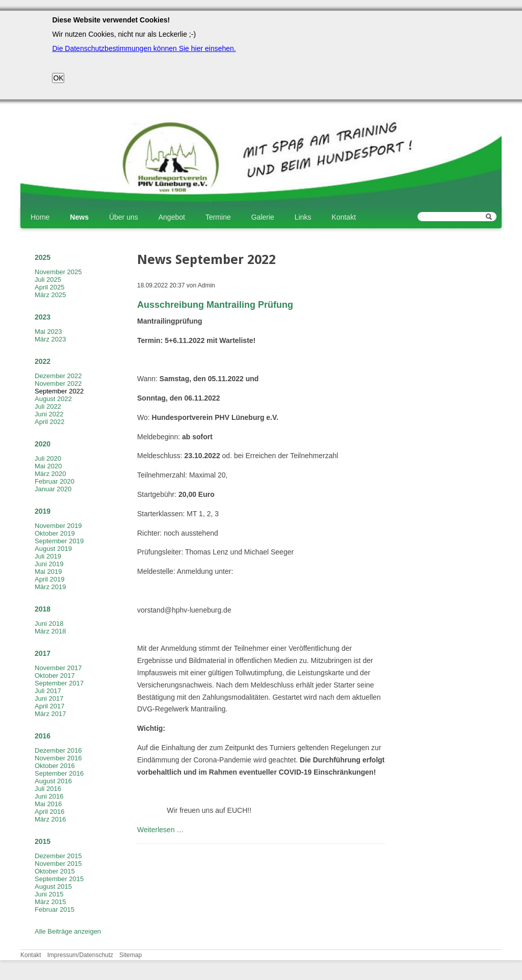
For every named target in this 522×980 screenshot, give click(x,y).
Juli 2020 (48, 458)
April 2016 (50, 812)
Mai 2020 (48, 466)
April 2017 (50, 706)
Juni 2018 (49, 624)
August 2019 (53, 549)
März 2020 (50, 474)
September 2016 (59, 773)
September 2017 (59, 683)
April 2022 (50, 422)
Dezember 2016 (58, 750)
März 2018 (50, 631)
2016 (43, 736)
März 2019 (50, 587)
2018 (43, 609)
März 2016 (50, 819)
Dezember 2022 (58, 376)
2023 (43, 317)
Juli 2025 (48, 280)
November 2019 (58, 526)
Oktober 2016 (55, 766)
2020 (43, 444)
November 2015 (58, 864)
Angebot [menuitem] (172, 217)
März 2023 (50, 339)
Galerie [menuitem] (263, 217)
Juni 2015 (49, 894)
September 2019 (59, 541)
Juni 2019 (49, 564)
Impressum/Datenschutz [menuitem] (80, 955)
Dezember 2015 (58, 856)
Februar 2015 (55, 909)
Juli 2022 (48, 406)
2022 (43, 361)
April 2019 (50, 579)
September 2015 (59, 879)
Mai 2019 (48, 572)
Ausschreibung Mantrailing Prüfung (215, 305)
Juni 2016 (49, 796)
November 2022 (58, 383)
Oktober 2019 (55, 533)
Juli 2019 (48, 556)
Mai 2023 (48, 332)
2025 (43, 257)
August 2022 (53, 399)
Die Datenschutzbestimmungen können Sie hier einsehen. (144, 48)
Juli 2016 (48, 789)
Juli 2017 (48, 691)
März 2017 (50, 714)
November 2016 (58, 758)
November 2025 (58, 272)
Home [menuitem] (40, 217)
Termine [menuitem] (218, 217)
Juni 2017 (49, 698)
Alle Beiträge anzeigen (68, 931)
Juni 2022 (49, 414)
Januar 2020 (53, 489)
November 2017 (58, 668)
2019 (43, 511)
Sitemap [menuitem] (130, 955)
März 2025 (50, 295)
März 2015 (50, 902)
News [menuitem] (79, 217)
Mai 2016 (48, 804)
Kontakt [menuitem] (344, 217)
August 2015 (53, 886)
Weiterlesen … (161, 830)
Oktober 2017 (55, 676)
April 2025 (50, 287)
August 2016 (53, 781)
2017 (43, 653)
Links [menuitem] (303, 217)
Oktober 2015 (55, 871)
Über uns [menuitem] (124, 217)
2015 (43, 841)
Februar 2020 (55, 481)
